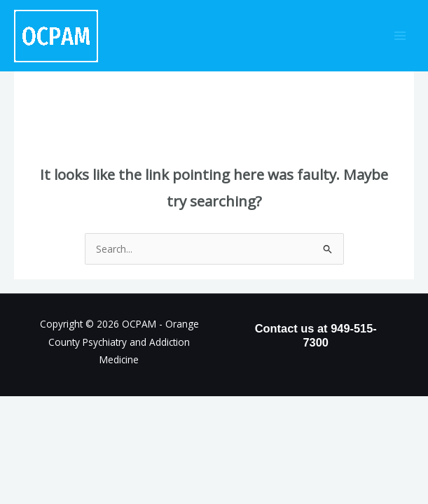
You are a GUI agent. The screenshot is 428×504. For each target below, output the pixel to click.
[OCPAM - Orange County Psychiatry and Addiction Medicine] (56, 36)
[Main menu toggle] (400, 36)
